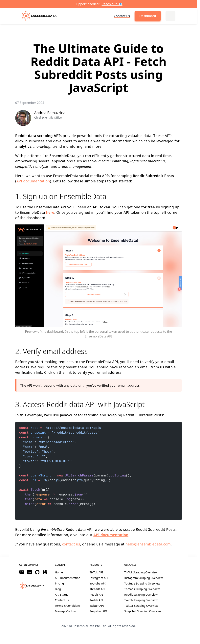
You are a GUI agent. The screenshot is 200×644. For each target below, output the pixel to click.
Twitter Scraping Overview (141, 606)
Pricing (59, 583)
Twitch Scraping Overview (141, 600)
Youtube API (98, 583)
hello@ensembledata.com (148, 544)
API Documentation (68, 578)
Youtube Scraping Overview (142, 583)
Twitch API (96, 600)
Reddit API (96, 595)
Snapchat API (98, 611)
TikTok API (96, 572)
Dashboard (148, 16)
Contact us (122, 16)
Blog (58, 589)
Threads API (97, 589)
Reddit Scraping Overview (141, 595)
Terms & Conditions (68, 606)
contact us (71, 544)
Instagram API (99, 578)
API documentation (33, 181)
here (50, 212)
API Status (62, 595)
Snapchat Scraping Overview (143, 611)
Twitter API (97, 606)
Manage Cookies (66, 611)
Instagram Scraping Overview (144, 578)
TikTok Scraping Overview (141, 572)
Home (59, 572)
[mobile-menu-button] (170, 16)
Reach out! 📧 (112, 4)
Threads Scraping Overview (142, 589)
